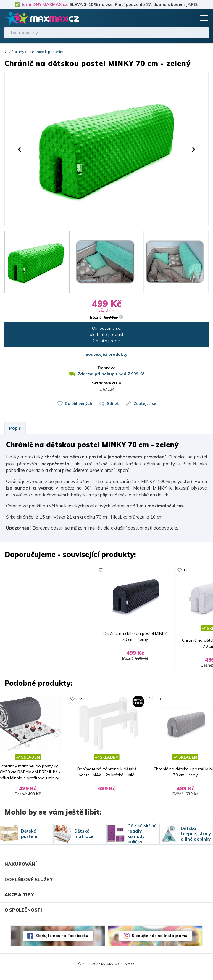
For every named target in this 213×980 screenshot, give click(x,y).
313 (77, 570)
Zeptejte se (145, 403)
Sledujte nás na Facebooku (62, 942)
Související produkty (106, 354)
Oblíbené (180, 18)
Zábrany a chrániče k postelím (36, 52)
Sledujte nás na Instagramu (159, 942)
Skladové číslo (107, 383)
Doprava (107, 368)
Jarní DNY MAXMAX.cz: (45, 4)
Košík (191, 18)
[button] (20, 149)
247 (77, 702)
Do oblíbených (78, 403)
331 (160, 570)
